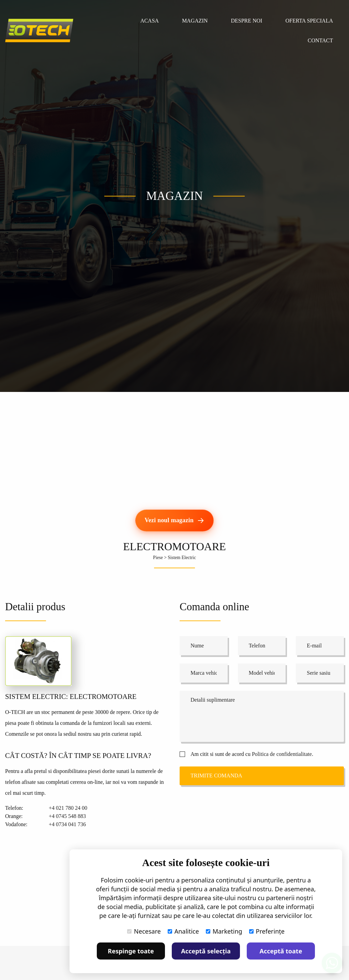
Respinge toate (131, 951)
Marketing (224, 931)
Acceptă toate (281, 951)
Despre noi (246, 21)
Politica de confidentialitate (282, 754)
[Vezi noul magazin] (174, 521)
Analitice (183, 931)
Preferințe (267, 931)
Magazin (195, 21)
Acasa (150, 21)
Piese (158, 558)
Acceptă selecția (206, 951)
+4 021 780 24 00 (68, 808)
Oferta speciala (309, 21)
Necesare (144, 931)
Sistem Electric (182, 558)
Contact (320, 40)
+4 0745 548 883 (67, 816)
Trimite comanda (216, 776)
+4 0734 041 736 (67, 824)
